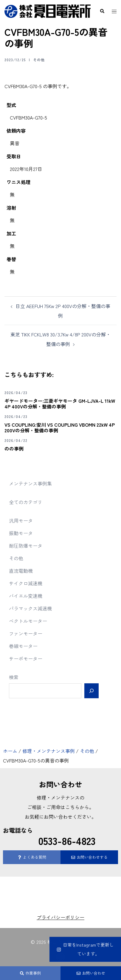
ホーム (10, 751)
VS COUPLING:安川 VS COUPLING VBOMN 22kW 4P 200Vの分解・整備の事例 (60, 427)
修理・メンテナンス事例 (49, 751)
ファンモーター (26, 633)
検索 (14, 677)
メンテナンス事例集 (30, 483)
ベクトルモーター (28, 621)
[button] (102, 11)
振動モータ (21, 533)
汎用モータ (21, 520)
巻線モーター (23, 646)
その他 (39, 60)
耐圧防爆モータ (26, 546)
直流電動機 (21, 571)
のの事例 (14, 448)
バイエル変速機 (26, 596)
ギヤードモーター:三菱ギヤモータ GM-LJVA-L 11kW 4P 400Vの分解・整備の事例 (60, 404)
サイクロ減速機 (26, 583)
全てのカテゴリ (26, 502)
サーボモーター (26, 659)
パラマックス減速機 (30, 608)
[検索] (91, 691)
